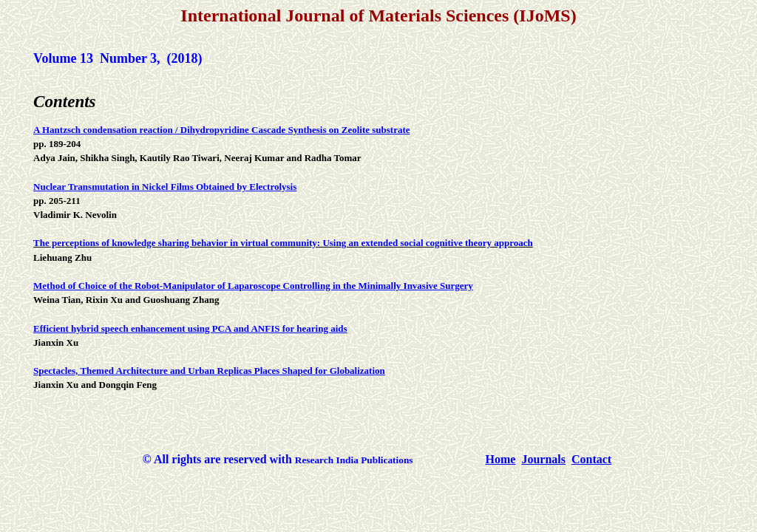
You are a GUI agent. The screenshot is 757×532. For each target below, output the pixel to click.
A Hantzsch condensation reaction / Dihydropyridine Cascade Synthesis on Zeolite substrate (221, 130)
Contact (591, 459)
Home (501, 459)
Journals (543, 459)
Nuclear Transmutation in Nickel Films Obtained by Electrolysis (165, 187)
